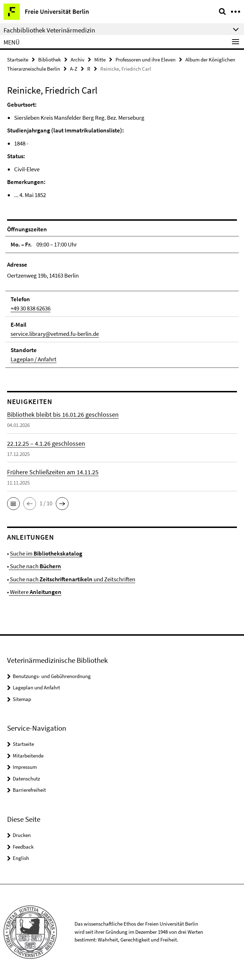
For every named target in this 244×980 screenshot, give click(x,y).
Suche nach (35, 566)
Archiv (78, 60)
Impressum (25, 767)
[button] (13, 504)
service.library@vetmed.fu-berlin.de (55, 334)
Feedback (23, 847)
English (21, 858)
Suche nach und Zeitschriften (72, 579)
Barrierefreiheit (29, 790)
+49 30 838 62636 (31, 308)
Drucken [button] (22, 835)
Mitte (100, 60)
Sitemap (22, 699)
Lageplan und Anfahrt (36, 687)
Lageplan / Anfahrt (34, 359)
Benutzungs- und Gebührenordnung (52, 676)
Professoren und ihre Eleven (145, 60)
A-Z (74, 69)
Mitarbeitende (28, 756)
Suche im (46, 553)
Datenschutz (26, 779)
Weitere (35, 592)
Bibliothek (49, 60)
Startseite (18, 60)
